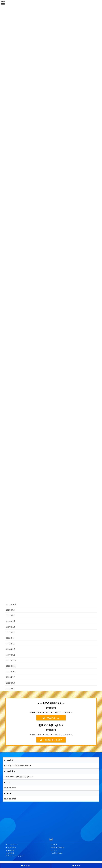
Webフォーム (51, 718)
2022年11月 (11, 666)
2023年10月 (11, 604)
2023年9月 (11, 610)
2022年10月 (11, 671)
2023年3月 (11, 644)
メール (76, 866)
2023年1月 (11, 655)
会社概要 (10, 853)
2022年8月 (11, 683)
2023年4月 (11, 638)
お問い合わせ (57, 853)
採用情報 (10, 850)
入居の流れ (11, 848)
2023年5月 (11, 632)
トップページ (12, 845)
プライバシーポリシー (16, 856)
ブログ (54, 850)
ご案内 (54, 845)
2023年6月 (11, 627)
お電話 (25, 866)
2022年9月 (11, 677)
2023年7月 (11, 621)
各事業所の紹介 (58, 848)
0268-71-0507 (51, 740)
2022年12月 (11, 660)
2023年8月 (11, 615)
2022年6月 (11, 688)
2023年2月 (11, 649)
